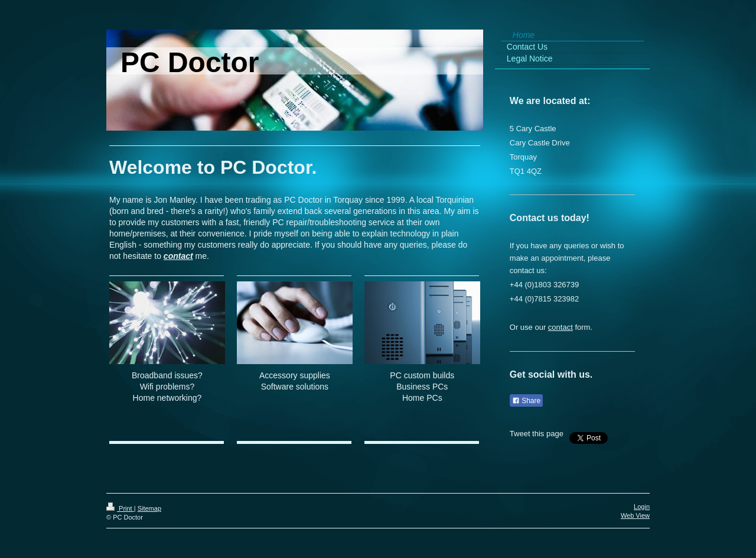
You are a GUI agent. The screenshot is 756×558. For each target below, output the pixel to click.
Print (120, 508)
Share (526, 401)
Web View (635, 515)
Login (642, 507)
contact (178, 256)
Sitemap (149, 508)
